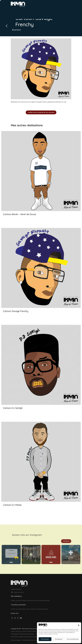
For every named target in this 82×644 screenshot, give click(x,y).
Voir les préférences (73, 639)
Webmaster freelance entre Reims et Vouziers (24, 635)
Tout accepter (45, 639)
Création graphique (44, 598)
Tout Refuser (59, 639)
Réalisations (35, 10)
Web (19, 10)
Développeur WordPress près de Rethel (22, 632)
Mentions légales (16, 638)
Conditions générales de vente (30, 638)
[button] (79, 625)
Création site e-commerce (29, 607)
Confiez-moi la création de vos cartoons (41, 112)
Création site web (16, 598)
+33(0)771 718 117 (17, 590)
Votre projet (18, 15)
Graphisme (26, 10)
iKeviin (66, 539)
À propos (44, 10)
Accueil (14, 10)
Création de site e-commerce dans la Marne (24, 629)
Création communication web (30, 598)
